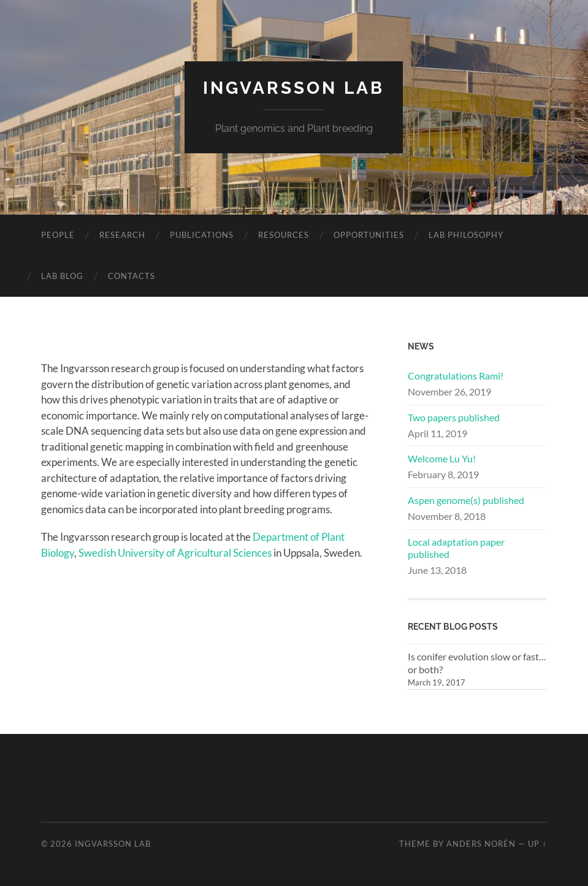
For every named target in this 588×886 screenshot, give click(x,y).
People (58, 235)
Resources (284, 235)
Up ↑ (537, 844)
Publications (202, 235)
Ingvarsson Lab (294, 88)
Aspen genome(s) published (466, 500)
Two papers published (454, 417)
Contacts (132, 276)
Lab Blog (62, 276)
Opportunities (369, 235)
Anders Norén (481, 844)
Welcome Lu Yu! (442, 458)
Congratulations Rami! (456, 376)
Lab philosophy (466, 235)
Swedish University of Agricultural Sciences (175, 553)
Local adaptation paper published (456, 548)
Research (122, 235)
